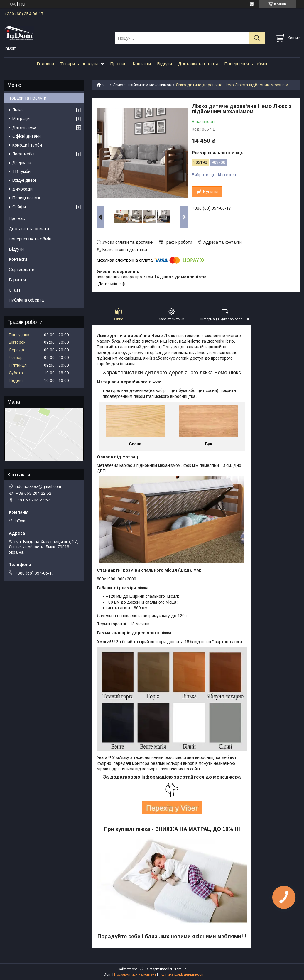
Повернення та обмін (246, 64)
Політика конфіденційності (181, 974)
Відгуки (164, 64)
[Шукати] (257, 38)
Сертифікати (22, 269)
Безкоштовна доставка (125, 250)
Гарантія (17, 280)
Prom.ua (180, 969)
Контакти (142, 64)
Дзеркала (22, 163)
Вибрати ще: (215, 175)
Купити (210, 192)
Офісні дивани (27, 136)
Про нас (118, 64)
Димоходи (22, 189)
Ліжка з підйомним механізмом (142, 85)
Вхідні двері (24, 180)
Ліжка (17, 110)
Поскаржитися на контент (135, 974)
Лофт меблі (23, 154)
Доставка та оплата (198, 64)
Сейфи (19, 207)
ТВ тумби (21, 171)
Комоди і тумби (27, 145)
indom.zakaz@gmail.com (38, 486)
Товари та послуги (79, 64)
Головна (45, 64)
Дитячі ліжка (24, 127)
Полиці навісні (26, 198)
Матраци (21, 119)
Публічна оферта (26, 300)
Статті (15, 290)
